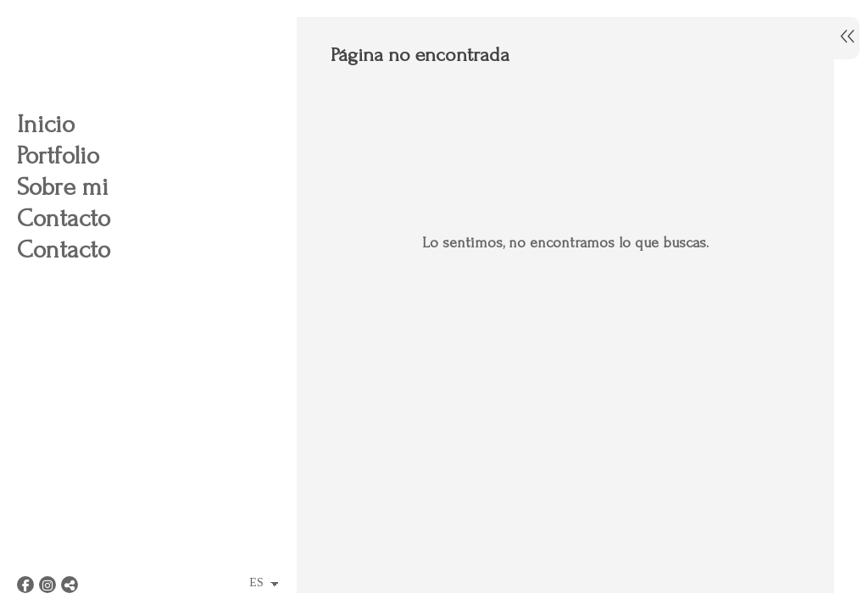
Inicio (46, 124)
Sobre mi (63, 187)
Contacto (64, 218)
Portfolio (58, 155)
